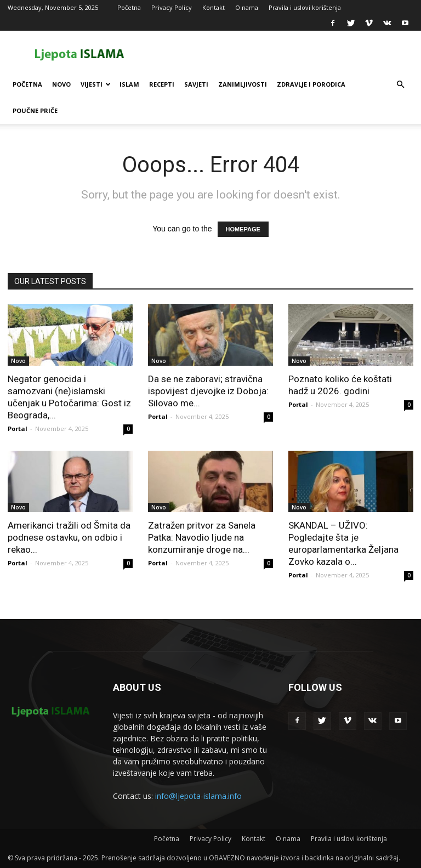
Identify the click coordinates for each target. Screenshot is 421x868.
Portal (18, 429)
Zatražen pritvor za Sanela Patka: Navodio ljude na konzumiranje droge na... (202, 537)
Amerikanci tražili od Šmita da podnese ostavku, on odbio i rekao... (69, 537)
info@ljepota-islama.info (198, 796)
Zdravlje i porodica (311, 84)
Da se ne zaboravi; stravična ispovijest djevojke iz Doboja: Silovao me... (208, 391)
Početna (129, 7)
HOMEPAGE (243, 229)
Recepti (162, 84)
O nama (247, 7)
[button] (400, 85)
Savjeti (196, 84)
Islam (129, 84)
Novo (61, 84)
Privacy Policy (172, 7)
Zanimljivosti (243, 84)
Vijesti (96, 84)
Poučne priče (35, 110)
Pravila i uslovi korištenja (305, 7)
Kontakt (214, 7)
